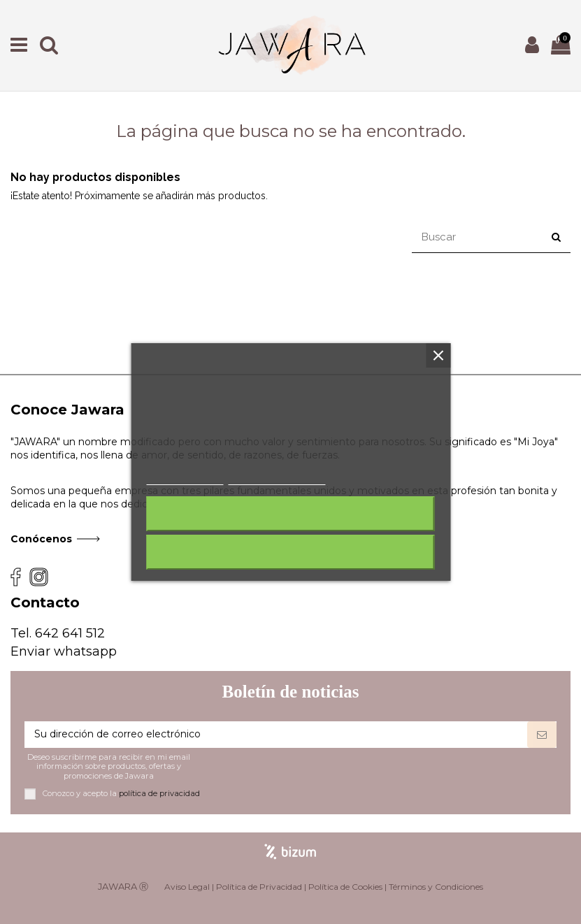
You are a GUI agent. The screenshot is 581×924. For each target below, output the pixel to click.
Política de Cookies (345, 887)
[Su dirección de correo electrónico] (276, 735)
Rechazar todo (290, 514)
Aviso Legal (187, 887)
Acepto (291, 552)
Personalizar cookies (277, 478)
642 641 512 (70, 633)
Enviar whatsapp (64, 651)
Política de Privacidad (259, 887)
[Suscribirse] (542, 735)
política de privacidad (159, 793)
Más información (185, 478)
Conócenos (41, 539)
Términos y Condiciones (436, 887)
